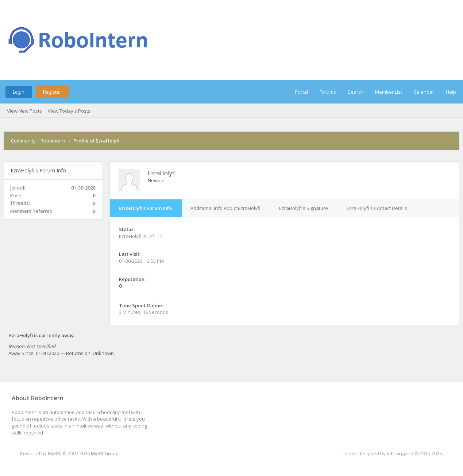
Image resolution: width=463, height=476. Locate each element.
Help (451, 92)
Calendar (424, 92)
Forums (328, 92)
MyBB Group (105, 453)
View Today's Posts (69, 111)
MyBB (54, 453)
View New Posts (24, 111)
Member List (389, 92)
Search (356, 92)
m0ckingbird (400, 453)
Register (52, 92)
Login (19, 92)
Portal (301, 92)
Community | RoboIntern (38, 141)
